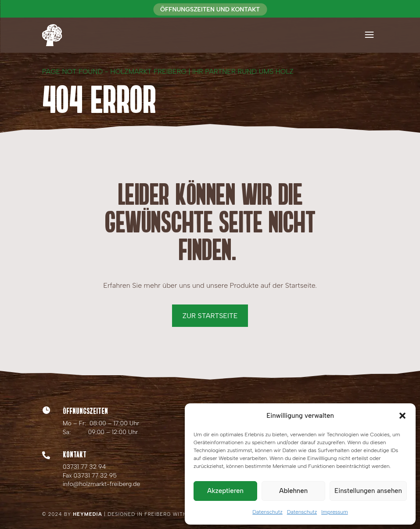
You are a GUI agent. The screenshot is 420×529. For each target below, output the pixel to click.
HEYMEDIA (88, 514)
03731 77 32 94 (84, 467)
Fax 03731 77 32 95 (90, 476)
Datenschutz (267, 512)
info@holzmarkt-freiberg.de (102, 484)
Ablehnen (293, 491)
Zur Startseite (210, 316)
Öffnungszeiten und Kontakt (210, 9)
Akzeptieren (225, 491)
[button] (402, 416)
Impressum (335, 512)
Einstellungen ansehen (368, 491)
